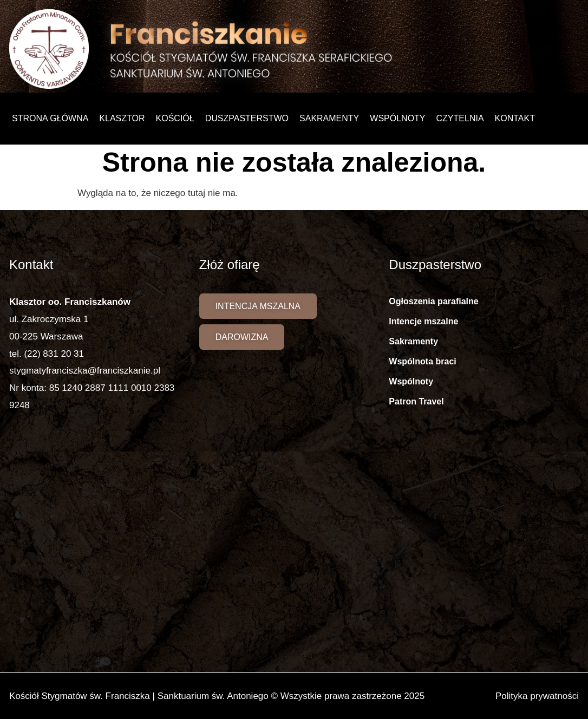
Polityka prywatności (537, 696)
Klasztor (122, 118)
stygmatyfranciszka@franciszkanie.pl (85, 371)
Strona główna (50, 118)
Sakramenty (329, 118)
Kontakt (515, 118)
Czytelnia (460, 118)
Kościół (175, 118)
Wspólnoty (397, 118)
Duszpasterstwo (247, 118)
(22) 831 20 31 (54, 354)
